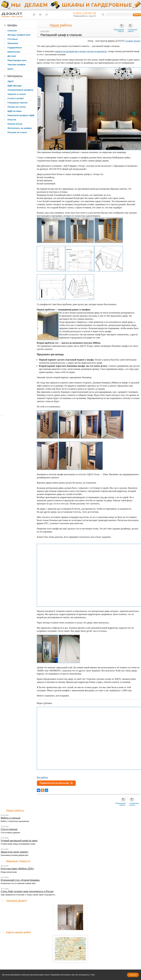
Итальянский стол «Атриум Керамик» (20, 880)
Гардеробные (15, 47)
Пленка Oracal (15, 124)
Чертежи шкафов (16, 64)
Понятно (133, 975)
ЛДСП (11, 81)
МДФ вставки (15, 111)
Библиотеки (14, 52)
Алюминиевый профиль (21, 90)
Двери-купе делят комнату (15, 852)
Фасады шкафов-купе (19, 35)
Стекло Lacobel (16, 98)
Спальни (12, 31)
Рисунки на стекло (17, 132)
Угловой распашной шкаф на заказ (19, 841)
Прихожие (13, 43)
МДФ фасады (15, 86)
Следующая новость (132, 31)
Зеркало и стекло (17, 94)
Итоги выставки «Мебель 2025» (17, 869)
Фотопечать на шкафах (20, 128)
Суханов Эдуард (133, 41)
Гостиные (13, 39)
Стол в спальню (9, 829)
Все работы (42, 777)
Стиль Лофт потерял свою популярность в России (27, 891)
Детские (12, 56)
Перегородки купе (17, 60)
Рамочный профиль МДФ (21, 115)
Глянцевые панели (17, 103)
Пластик (12, 120)
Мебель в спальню (11, 818)
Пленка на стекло (17, 107)
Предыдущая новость (119, 31)
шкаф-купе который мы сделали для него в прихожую (81, 51)
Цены (10, 69)
